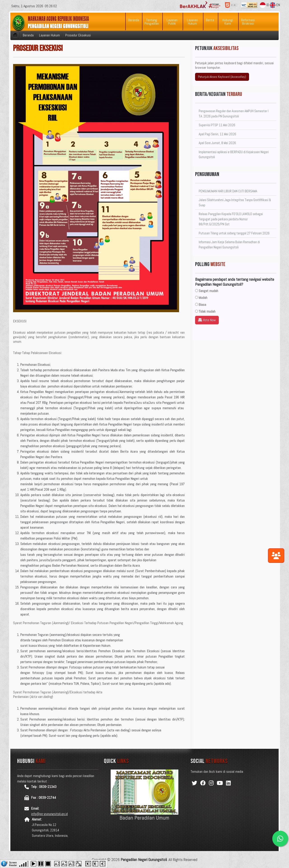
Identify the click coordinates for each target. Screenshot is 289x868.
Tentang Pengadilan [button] (152, 22)
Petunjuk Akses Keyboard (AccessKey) (222, 77)
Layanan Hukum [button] (192, 22)
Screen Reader (13, 863)
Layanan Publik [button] (172, 22)
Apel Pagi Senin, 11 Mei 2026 (217, 134)
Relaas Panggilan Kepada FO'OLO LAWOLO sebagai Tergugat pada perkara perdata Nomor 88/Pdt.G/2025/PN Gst (231, 219)
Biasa (202, 305)
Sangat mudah (208, 291)
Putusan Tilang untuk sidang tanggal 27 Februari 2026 (234, 233)
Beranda (134, 20)
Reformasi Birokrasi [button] (248, 22)
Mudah (203, 298)
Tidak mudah (207, 311)
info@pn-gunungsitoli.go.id (49, 814)
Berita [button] (210, 20)
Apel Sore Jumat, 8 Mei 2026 (217, 143)
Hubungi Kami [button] (228, 22)
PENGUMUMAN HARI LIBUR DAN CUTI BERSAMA (228, 191)
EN (275, 5)
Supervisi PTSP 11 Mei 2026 (217, 125)
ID (264, 5)
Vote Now (207, 320)
